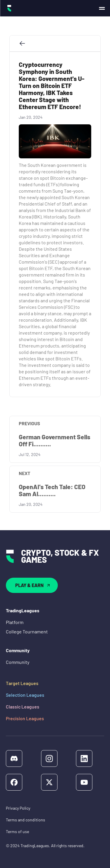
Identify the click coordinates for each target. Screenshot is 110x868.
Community (18, 662)
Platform (15, 622)
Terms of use (17, 831)
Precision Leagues (25, 718)
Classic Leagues (23, 707)
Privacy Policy (18, 808)
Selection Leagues (25, 695)
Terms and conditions (26, 820)
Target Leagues (22, 683)
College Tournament (27, 631)
